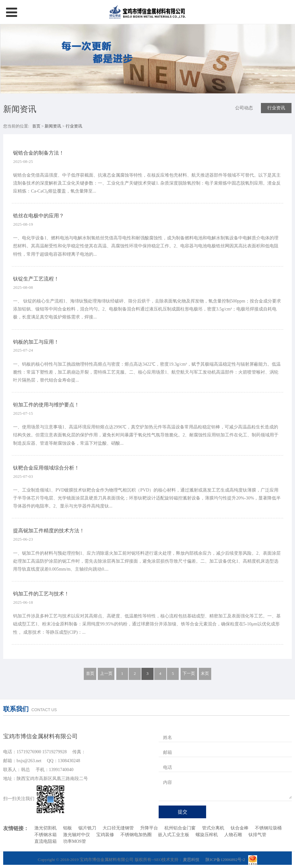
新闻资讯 (53, 126)
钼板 (68, 828)
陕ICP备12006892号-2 (225, 860)
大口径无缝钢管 (118, 828)
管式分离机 (213, 828)
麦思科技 (191, 860)
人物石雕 (233, 835)
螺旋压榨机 (207, 835)
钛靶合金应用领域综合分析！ (46, 468)
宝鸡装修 (105, 835)
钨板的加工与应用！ (36, 342)
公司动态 (244, 108)
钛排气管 (257, 835)
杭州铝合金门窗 (180, 828)
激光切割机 (46, 828)
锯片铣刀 (87, 828)
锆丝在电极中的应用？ (39, 216)
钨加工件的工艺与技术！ (41, 594)
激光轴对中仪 (76, 835)
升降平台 (149, 828)
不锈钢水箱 (46, 835)
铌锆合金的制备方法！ (39, 153)
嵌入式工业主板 (174, 835)
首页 (36, 126)
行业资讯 (276, 108)
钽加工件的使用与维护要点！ (46, 405)
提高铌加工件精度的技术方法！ (49, 531)
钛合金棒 (240, 828)
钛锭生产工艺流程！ (36, 279)
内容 (168, 782)
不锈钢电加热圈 (136, 835)
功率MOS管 (75, 841)
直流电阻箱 (46, 841)
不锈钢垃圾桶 (268, 828)
